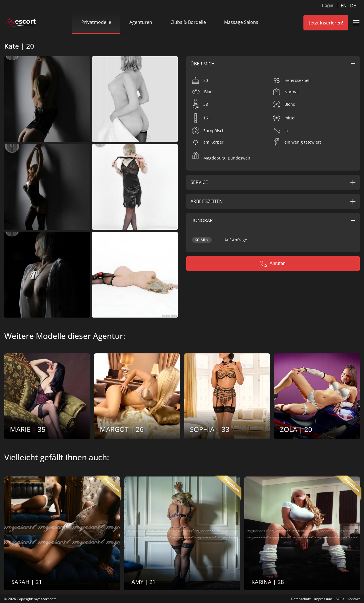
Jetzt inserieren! (326, 23)
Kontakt (354, 599)
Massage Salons (241, 22)
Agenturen (141, 22)
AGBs (340, 599)
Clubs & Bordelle (188, 22)
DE (353, 6)
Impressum (323, 599)
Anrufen (273, 264)
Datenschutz (301, 599)
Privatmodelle (96, 22)
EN (344, 6)
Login (328, 6)
